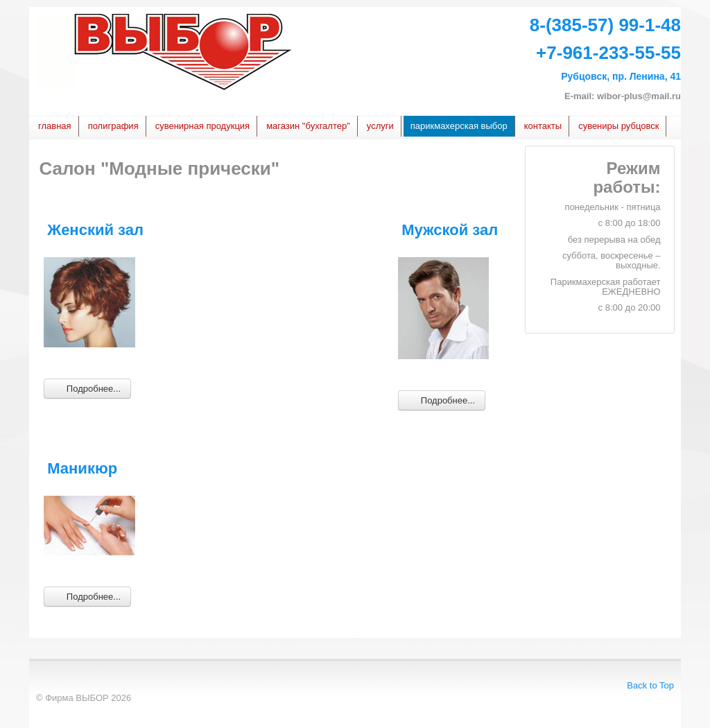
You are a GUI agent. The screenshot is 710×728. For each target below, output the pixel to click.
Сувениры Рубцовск (618, 126)
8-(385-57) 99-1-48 (605, 25)
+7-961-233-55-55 (608, 53)
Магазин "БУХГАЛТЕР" (308, 126)
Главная (55, 126)
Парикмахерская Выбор (459, 126)
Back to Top (650, 685)
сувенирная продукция (202, 126)
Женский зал (95, 230)
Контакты (543, 126)
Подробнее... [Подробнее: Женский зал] (87, 388)
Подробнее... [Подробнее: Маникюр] (87, 596)
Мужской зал (450, 230)
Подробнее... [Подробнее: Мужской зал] (442, 400)
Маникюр (82, 468)
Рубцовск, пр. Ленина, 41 (621, 76)
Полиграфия (113, 126)
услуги (380, 126)
